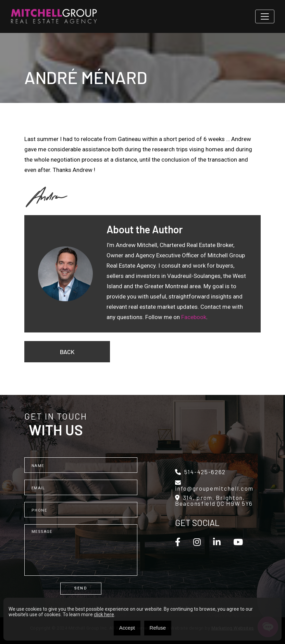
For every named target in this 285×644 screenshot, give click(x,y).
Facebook (194, 317)
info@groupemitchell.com (214, 485)
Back (67, 352)
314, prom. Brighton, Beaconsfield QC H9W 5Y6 (214, 501)
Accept (127, 628)
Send (81, 588)
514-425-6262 (200, 472)
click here (104, 614)
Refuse (158, 628)
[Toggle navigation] (265, 16)
